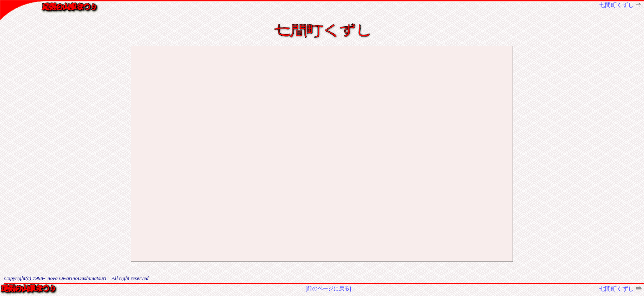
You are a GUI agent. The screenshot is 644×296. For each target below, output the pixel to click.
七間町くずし (616, 5)
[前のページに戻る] (328, 288)
